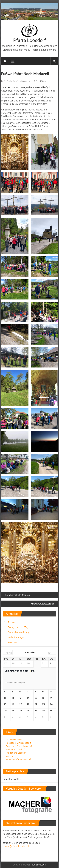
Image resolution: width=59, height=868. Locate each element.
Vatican (10, 756)
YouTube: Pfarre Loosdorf (18, 759)
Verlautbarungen (16, 637)
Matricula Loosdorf (15, 750)
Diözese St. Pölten (15, 740)
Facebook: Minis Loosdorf (18, 743)
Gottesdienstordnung (18, 632)
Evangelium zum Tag (18, 627)
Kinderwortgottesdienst (42, 604)
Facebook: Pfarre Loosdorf (19, 746)
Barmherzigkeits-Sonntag (17, 595)
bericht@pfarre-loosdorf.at (16, 846)
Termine (12, 622)
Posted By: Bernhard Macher (15, 81)
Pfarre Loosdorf (29, 40)
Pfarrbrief (13, 642)
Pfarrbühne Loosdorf (16, 753)
